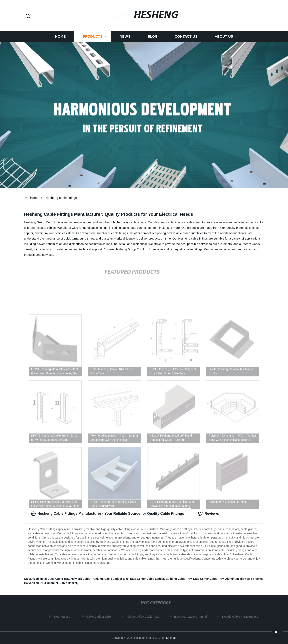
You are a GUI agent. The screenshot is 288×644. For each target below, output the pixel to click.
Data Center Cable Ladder (147, 579)
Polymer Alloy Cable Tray (144, 616)
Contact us (186, 38)
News (125, 38)
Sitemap (171, 638)
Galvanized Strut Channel (41, 583)
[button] (28, 16)
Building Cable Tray (179, 579)
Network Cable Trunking (87, 579)
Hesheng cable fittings (61, 198)
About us (224, 38)
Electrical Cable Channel (192, 616)
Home (60, 38)
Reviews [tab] (208, 514)
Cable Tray (62, 579)
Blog (152, 38)
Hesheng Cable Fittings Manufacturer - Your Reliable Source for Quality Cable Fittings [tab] (107, 514)
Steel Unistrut (64, 616)
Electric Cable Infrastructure (241, 616)
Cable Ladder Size (116, 579)
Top (278, 632)
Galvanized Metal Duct (39, 579)
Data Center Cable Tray (208, 579)
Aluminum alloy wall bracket (244, 579)
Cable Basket (68, 583)
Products (93, 38)
